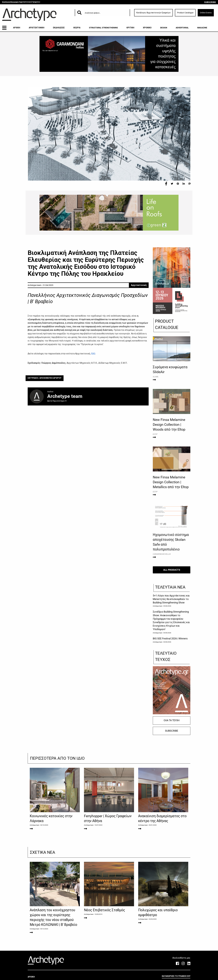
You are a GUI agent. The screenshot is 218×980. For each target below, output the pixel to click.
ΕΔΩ (93, 354)
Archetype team (158, 606)
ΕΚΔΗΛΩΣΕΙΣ (59, 28)
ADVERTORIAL (182, 28)
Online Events (206, 13)
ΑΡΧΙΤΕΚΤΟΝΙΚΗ (37, 28)
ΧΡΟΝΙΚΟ (147, 28)
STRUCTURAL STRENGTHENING (103, 28)
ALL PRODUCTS (172, 570)
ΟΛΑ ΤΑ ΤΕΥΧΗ (172, 720)
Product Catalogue (185, 13)
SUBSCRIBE (210, 2)
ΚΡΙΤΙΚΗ (130, 28)
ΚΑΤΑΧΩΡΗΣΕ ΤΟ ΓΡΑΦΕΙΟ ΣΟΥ (176, 976)
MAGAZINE (202, 28)
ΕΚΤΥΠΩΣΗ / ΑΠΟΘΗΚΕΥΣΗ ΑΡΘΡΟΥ (44, 378)
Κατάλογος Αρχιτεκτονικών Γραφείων (153, 13)
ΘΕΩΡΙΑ (77, 28)
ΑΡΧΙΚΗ (17, 28)
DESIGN (164, 28)
